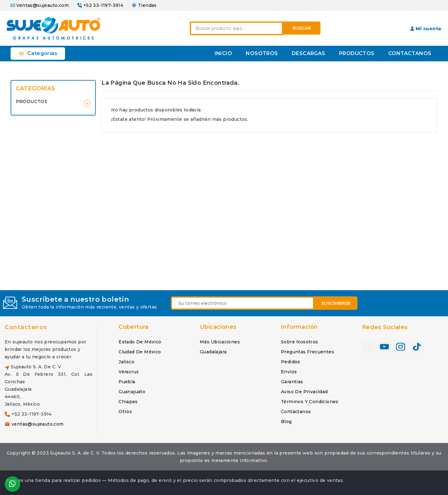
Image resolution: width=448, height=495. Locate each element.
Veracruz (129, 372)
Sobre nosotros (300, 342)
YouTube (385, 347)
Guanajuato (132, 392)
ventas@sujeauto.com (38, 424)
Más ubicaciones (220, 342)
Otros (125, 412)
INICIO (223, 53)
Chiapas (128, 402)
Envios (289, 372)
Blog (286, 422)
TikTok (417, 347)
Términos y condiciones (310, 402)
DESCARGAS (309, 53)
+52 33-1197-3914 (103, 5)
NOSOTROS (262, 53)
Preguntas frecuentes (308, 352)
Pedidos (291, 362)
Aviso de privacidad (304, 392)
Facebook (368, 347)
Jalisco (126, 362)
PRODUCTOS (357, 53)
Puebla (127, 382)
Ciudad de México (140, 352)
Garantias (292, 382)
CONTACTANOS (410, 53)
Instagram (401, 347)
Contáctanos (26, 327)
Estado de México (140, 342)
